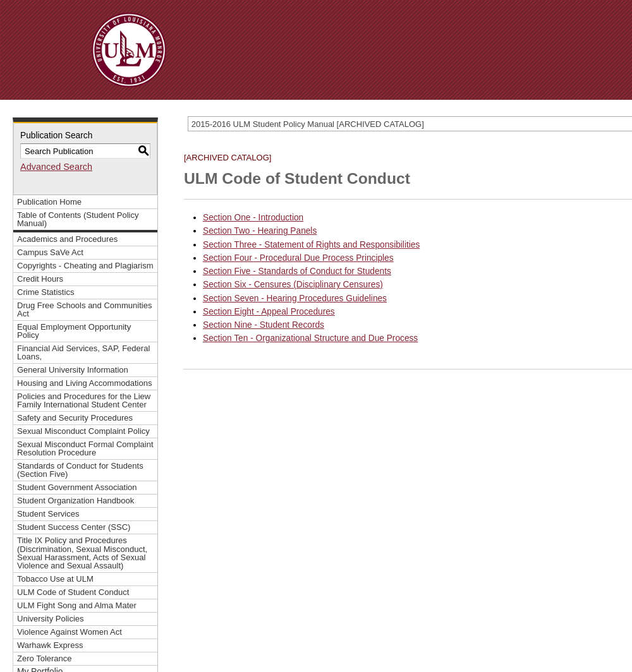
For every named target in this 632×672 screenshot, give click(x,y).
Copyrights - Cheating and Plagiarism (85, 266)
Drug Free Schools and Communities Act (84, 309)
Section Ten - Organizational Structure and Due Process (310, 338)
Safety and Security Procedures (75, 418)
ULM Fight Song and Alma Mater (77, 605)
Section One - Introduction (253, 218)
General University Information (73, 370)
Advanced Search (56, 167)
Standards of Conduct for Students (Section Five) (80, 470)
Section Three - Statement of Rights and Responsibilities (311, 245)
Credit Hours (40, 279)
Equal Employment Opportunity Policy (74, 331)
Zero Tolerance (45, 658)
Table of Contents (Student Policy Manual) (78, 219)
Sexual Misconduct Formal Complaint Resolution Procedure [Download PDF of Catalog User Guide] (85, 448)
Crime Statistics (46, 292)
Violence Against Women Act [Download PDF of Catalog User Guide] (70, 632)
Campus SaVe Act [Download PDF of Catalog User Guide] (50, 252)
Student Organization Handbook (76, 501)
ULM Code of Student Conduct (73, 592)
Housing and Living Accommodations (84, 383)
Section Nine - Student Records (264, 325)
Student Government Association (77, 487)
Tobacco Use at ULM (55, 579)
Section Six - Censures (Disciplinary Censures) (293, 285)
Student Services (48, 514)
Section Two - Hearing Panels (260, 231)
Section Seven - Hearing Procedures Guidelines (295, 298)
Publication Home (49, 202)
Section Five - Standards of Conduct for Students (297, 271)
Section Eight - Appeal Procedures (269, 312)
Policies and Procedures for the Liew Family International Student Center (84, 400)
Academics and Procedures (67, 239)
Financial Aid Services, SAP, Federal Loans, (83, 352)
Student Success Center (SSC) (74, 527)
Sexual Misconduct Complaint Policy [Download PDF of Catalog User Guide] (83, 431)
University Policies (51, 619)
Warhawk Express (50, 645)
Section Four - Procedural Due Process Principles (298, 258)
